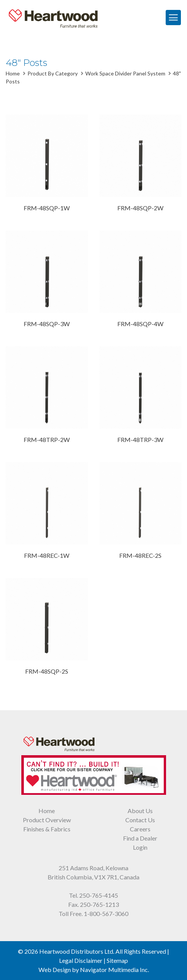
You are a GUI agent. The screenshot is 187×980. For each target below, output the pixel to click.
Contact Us (140, 820)
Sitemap (117, 960)
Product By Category (53, 73)
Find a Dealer (140, 838)
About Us (140, 811)
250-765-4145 (99, 895)
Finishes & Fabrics (47, 829)
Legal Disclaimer (81, 960)
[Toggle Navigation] (173, 18)
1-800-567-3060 (106, 914)
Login (140, 847)
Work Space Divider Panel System (125, 73)
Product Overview (47, 820)
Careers (140, 829)
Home (13, 73)
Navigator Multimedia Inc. (114, 970)
